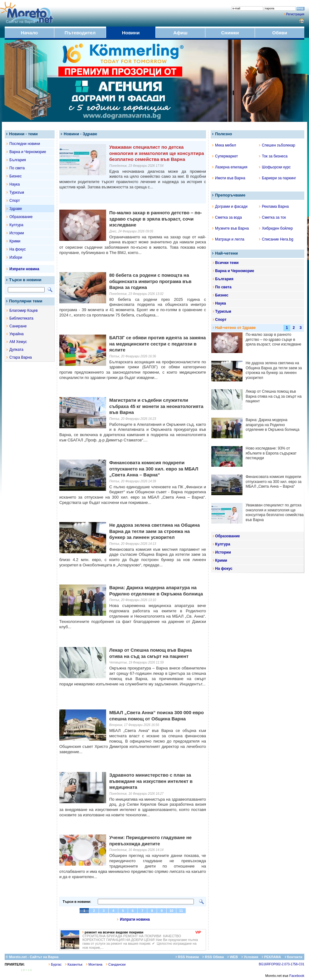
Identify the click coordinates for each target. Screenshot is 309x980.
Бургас (55, 964)
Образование (21, 217)
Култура (16, 225)
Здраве (16, 209)
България (18, 160)
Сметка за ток (272, 217)
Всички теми (227, 263)
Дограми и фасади (230, 206)
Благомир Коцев (24, 311)
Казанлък (74, 964)
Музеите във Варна (231, 228)
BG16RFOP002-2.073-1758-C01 (282, 964)
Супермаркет (225, 156)
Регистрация (295, 14)
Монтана (94, 964)
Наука (15, 184)
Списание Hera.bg (276, 239)
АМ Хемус (18, 342)
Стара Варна (21, 357)
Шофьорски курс (275, 167)
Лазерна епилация (230, 167)
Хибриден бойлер (276, 228)
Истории (17, 233)
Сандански (116, 964)
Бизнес (15, 176)
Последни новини (25, 144)
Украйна (17, 334)
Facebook (297, 976)
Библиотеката (21, 318)
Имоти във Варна (229, 178)
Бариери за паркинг (278, 178)
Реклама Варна (274, 206)
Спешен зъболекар (277, 145)
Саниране (18, 326)
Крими (15, 241)
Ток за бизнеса (273, 156)
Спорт (15, 201)
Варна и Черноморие (28, 152)
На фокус (17, 249)
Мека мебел (224, 145)
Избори (16, 257)
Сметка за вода (227, 217)
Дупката (16, 350)
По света (17, 168)
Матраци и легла (228, 239)
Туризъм (17, 192)
